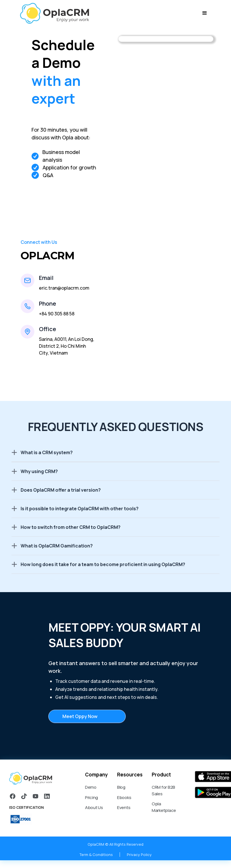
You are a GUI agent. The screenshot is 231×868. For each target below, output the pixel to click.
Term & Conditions (96, 855)
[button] (205, 13)
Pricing (91, 797)
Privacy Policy (139, 855)
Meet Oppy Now (80, 716)
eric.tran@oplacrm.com (64, 288)
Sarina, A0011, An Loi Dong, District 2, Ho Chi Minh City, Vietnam (67, 346)
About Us (94, 807)
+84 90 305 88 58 (57, 314)
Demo (91, 787)
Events (124, 807)
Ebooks (124, 797)
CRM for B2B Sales (163, 790)
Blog (121, 787)
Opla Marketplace (164, 807)
